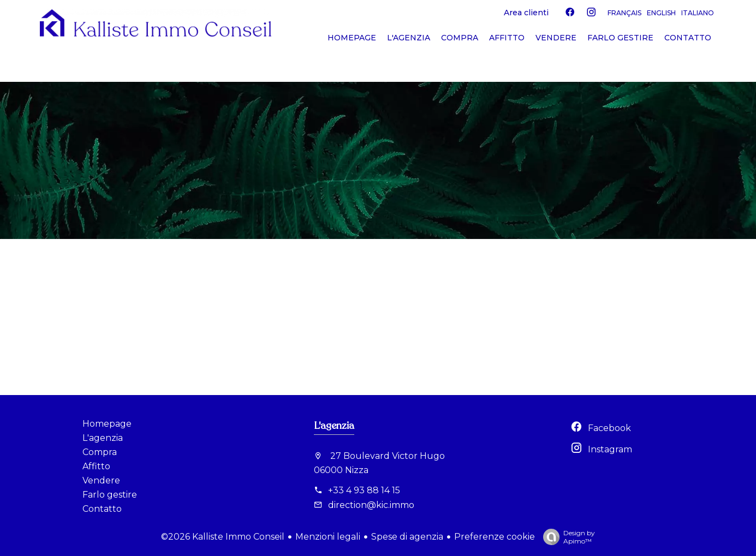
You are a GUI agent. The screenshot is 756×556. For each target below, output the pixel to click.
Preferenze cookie (495, 537)
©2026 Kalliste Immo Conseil (223, 537)
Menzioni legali (328, 537)
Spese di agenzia (407, 537)
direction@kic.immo (371, 505)
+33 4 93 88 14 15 (364, 490)
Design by (566, 537)
